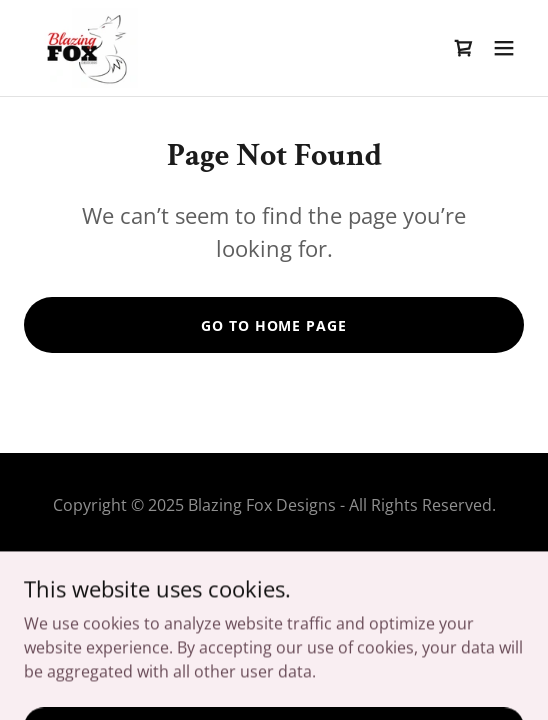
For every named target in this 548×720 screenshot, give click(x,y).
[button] (504, 48)
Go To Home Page (273, 325)
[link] (85, 48)
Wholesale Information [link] (274, 564)
